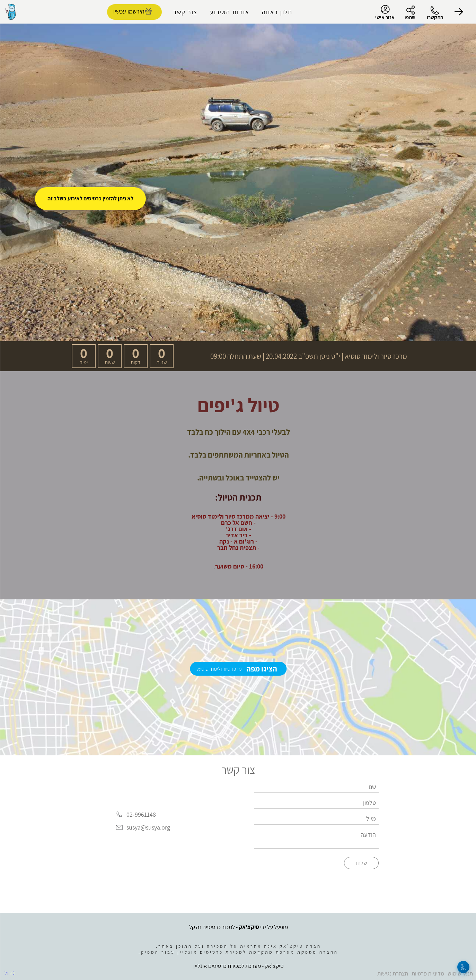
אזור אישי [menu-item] (385, 12)
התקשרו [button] (435, 17)
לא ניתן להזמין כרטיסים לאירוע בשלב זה (90, 198)
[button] (459, 12)
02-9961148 (141, 814)
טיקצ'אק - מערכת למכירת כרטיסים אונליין (238, 966)
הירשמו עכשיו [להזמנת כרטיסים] (129, 11)
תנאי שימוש (460, 973)
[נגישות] (463, 967)
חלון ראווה (277, 12)
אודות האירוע (229, 12)
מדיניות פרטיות (427, 973)
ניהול (9, 973)
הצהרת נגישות (392, 973)
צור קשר (185, 12)
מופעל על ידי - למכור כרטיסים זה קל (238, 927)
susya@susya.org (148, 828)
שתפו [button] (410, 17)
